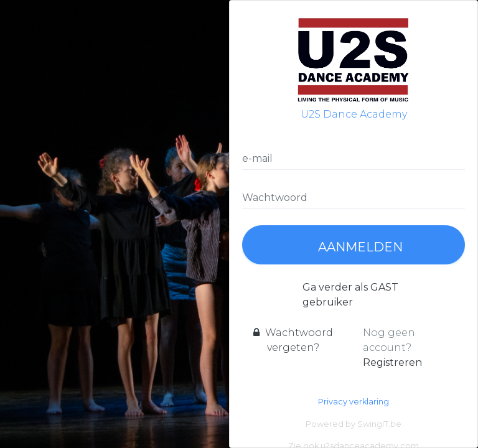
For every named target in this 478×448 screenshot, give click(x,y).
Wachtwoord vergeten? (293, 340)
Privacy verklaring (354, 402)
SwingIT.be (379, 424)
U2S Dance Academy (354, 67)
